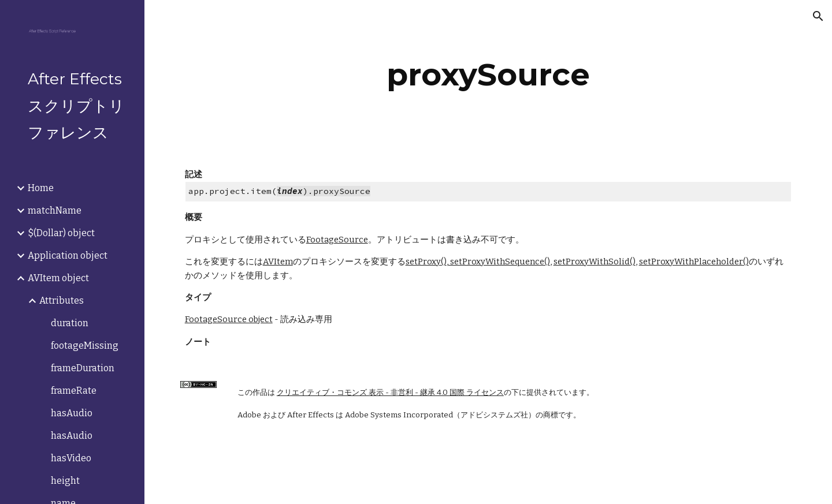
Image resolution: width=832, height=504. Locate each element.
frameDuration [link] (83, 368)
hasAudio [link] (72, 413)
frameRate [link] (74, 391)
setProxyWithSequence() (499, 262)
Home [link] (41, 188)
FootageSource (337, 240)
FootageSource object (229, 319)
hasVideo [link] (71, 458)
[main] (488, 75)
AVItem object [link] (58, 278)
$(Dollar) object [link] (61, 233)
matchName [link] (55, 210)
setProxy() (426, 262)
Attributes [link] (62, 300)
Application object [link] (68, 255)
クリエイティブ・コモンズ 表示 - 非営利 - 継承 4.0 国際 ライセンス (390, 393)
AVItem (278, 262)
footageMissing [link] (85, 346)
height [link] (65, 481)
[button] (818, 16)
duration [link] (70, 323)
